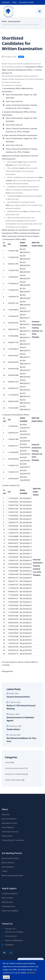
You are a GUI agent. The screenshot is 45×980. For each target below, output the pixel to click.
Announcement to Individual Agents (20, 719)
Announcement (14, 21)
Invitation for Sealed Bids (16, 774)
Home (4, 21)
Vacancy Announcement (18, 697)
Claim (14, 2)
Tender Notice (13, 729)
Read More (31, 973)
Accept (6, 977)
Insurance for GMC (26, 2)
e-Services (6, 2)
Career (9, 762)
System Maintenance (15, 780)
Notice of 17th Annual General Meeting (21, 707)
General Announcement (16, 768)
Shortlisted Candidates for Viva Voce (21, 740)
